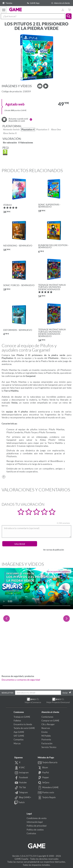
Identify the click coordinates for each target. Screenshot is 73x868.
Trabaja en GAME (22, 717)
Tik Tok (20, 788)
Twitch (19, 803)
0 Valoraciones (26, 143)
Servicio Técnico (49, 747)
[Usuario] (63, 10)
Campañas (19, 739)
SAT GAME (19, 736)
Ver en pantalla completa (58, 571)
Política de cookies (35, 830)
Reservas (46, 728)
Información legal (35, 822)
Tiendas (7, 3)
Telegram (21, 793)
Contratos (31, 833)
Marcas (17, 743)
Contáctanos (47, 717)
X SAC (20, 768)
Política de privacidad (36, 826)
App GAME (19, 732)
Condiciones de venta (37, 818)
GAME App (33, 3)
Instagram (21, 773)
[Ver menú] (4, 10)
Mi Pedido (46, 736)
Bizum (43, 768)
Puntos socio (46, 793)
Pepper (43, 778)
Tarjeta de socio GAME (24, 728)
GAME (16, 9)
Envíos (45, 732)
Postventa (46, 739)
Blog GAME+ (23, 798)
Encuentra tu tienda (23, 724)
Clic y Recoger (48, 724)
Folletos (17, 721)
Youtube (20, 783)
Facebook (21, 778)
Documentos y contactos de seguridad (21, 680)
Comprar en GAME (50, 721)
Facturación (47, 743)
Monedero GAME (48, 788)
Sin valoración (10, 143)
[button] (69, 16)
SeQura (44, 783)
